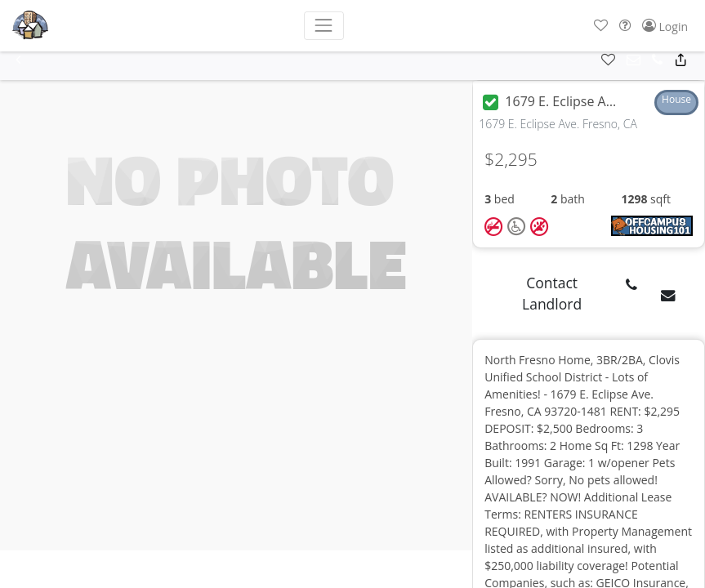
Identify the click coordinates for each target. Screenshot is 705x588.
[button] (601, 26)
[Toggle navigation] (324, 26)
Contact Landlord (552, 293)
